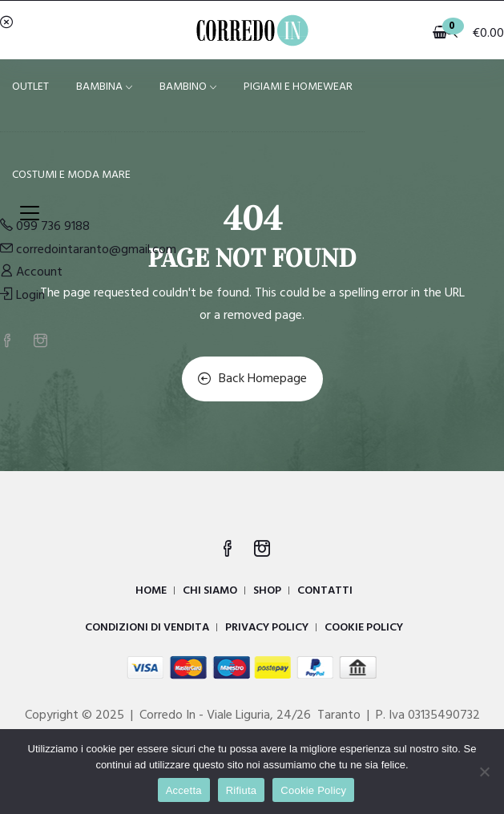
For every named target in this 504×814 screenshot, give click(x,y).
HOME (151, 591)
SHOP (267, 591)
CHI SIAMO (210, 591)
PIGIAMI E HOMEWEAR (298, 87)
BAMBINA (104, 87)
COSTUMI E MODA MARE (71, 175)
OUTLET (30, 87)
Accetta (184, 790)
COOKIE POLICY (364, 628)
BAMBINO (188, 87)
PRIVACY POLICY (267, 628)
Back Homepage (252, 379)
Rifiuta (242, 790)
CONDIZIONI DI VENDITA (147, 628)
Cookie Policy (313, 790)
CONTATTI (325, 591)
